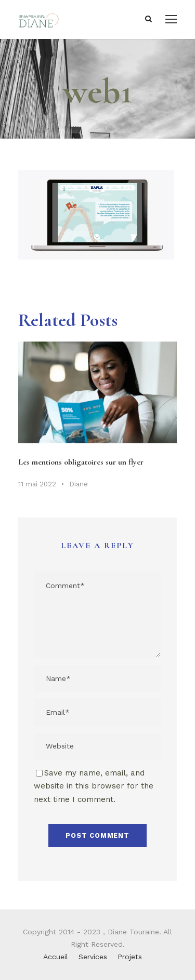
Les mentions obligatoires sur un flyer (81, 462)
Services (93, 957)
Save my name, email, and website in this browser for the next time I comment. (94, 786)
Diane (79, 484)
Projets (130, 957)
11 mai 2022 (37, 484)
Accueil (56, 957)
